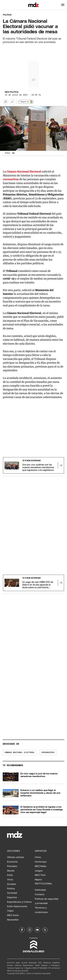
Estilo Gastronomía (17, 906)
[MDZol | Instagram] (30, 930)
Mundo (11, 871)
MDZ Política (12, 92)
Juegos (39, 871)
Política (7, 15)
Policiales (12, 866)
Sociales (12, 884)
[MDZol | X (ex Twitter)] (45, 930)
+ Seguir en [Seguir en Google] (26, 102)
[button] (63, 5)
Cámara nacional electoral (20, 753)
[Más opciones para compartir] (12, 102)
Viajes (10, 911)
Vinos (10, 880)
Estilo (10, 875)
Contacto (40, 894)
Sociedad (12, 893)
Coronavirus (48, 753)
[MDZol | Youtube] (37, 930)
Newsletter (13, 920)
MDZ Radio (41, 866)
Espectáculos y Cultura (19, 902)
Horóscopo (41, 862)
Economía (12, 862)
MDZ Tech (40, 875)
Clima (38, 857)
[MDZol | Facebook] (22, 930)
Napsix (38, 880)
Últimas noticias (16, 857)
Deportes (12, 897)
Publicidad (40, 890)
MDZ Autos (13, 915)
